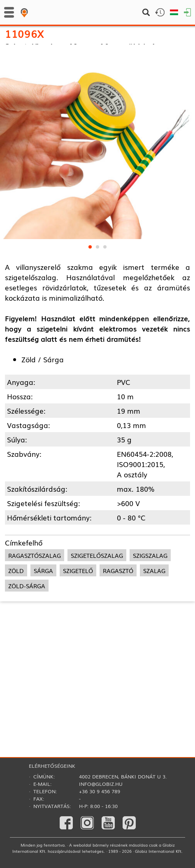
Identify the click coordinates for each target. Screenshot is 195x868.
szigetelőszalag (97, 649)
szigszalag (150, 649)
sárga (43, 664)
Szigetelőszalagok (95, 57)
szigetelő (78, 664)
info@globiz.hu (101, 784)
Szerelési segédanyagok (40, 68)
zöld (16, 664)
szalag (154, 664)
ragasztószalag (35, 649)
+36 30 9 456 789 (100, 791)
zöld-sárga (27, 680)
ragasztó (118, 664)
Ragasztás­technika (34, 57)
